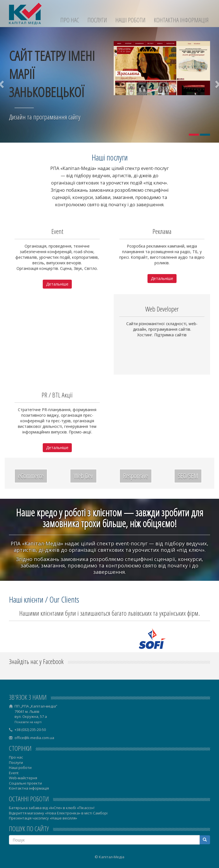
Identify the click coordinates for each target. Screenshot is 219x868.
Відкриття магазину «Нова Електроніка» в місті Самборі (58, 813)
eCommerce (31, 476)
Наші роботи (130, 20)
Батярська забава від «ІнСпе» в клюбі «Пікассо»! (52, 808)
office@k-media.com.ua (34, 738)
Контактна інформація (181, 20)
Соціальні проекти (25, 783)
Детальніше (57, 284)
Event (14, 773)
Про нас (70, 20)
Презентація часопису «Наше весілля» (43, 818)
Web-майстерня (23, 778)
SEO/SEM (188, 476)
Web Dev (83, 476)
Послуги (97, 20)
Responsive (136, 476)
